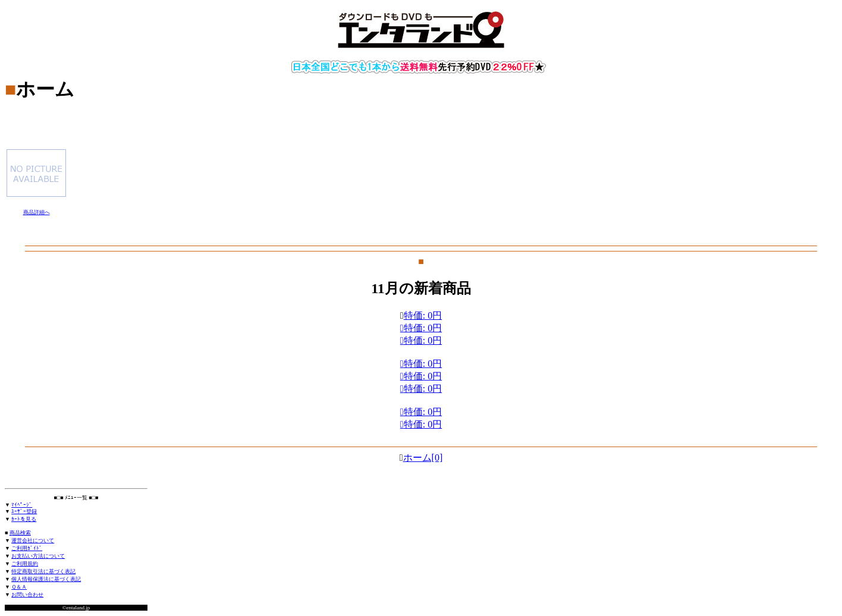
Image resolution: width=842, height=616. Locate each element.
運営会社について (33, 540)
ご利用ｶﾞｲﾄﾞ (27, 548)
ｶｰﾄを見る (24, 519)
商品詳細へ (37, 212)
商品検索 (20, 533)
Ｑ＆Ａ (19, 587)
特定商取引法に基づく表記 (43, 571)
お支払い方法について (38, 556)
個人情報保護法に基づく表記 (46, 579)
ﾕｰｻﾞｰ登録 (24, 511)
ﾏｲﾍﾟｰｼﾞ (22, 505)
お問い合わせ (27, 595)
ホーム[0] (423, 458)
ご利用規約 (25, 564)
